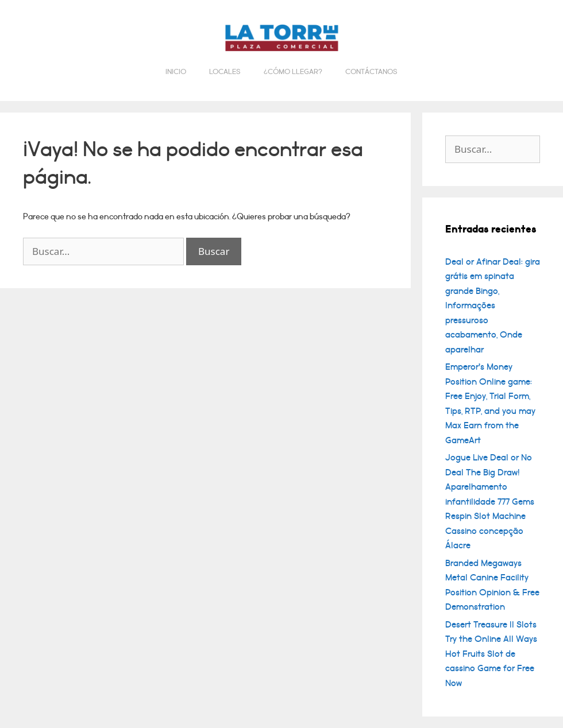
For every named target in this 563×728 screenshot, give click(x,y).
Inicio (176, 72)
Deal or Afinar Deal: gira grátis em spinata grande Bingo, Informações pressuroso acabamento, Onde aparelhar (493, 306)
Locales (225, 72)
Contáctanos (371, 72)
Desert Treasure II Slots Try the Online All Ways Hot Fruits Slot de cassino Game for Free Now (491, 654)
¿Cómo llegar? (293, 72)
